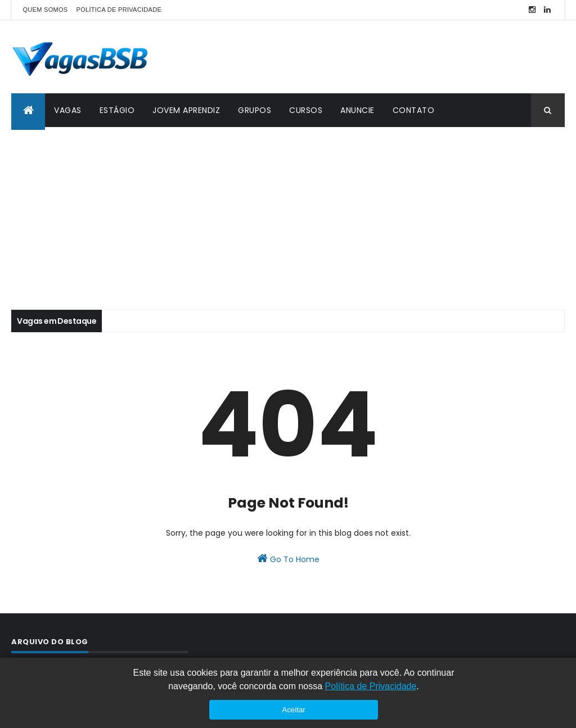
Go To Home (288, 559)
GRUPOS (255, 110)
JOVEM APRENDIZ (186, 110)
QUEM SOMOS (45, 10)
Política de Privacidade (371, 686)
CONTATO (414, 110)
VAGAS (68, 110)
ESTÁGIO (117, 110)
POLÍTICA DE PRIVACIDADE (119, 10)
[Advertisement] (288, 211)
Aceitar (293, 710)
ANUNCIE (357, 110)
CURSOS (306, 110)
